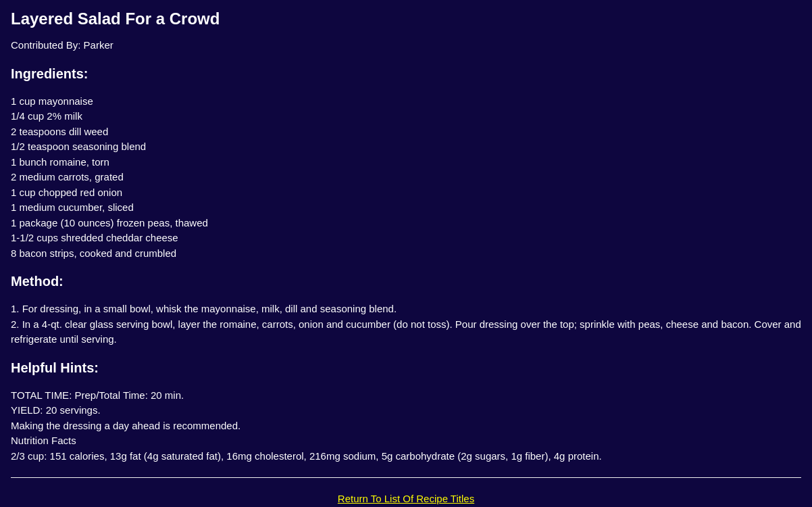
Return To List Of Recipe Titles (406, 499)
